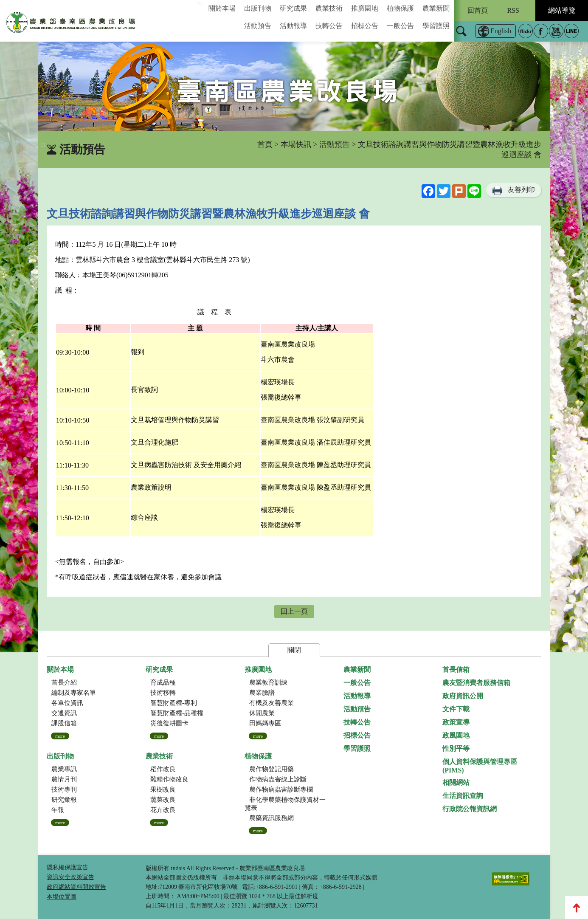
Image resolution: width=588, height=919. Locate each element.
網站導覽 (562, 10)
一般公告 (400, 26)
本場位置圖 (62, 897)
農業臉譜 (262, 693)
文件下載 (456, 709)
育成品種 (163, 682)
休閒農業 (262, 713)
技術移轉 (163, 693)
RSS (513, 10)
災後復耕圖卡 (169, 723)
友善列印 (521, 190)
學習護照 (436, 26)
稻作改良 (163, 769)
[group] (294, 86)
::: (200, 3)
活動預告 (258, 26)
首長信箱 (456, 670)
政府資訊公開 (463, 696)
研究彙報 (64, 800)
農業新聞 (436, 8)
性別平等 (456, 748)
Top (577, 908)
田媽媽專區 (265, 723)
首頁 (265, 144)
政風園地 (456, 735)
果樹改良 (163, 789)
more (60, 736)
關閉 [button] (294, 650)
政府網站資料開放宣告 (76, 887)
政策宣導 (456, 722)
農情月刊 (64, 779)
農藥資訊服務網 (271, 818)
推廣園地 (365, 8)
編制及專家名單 (74, 693)
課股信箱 (64, 723)
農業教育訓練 (268, 682)
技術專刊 (64, 789)
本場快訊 (296, 144)
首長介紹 (64, 682)
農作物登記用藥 (271, 769)
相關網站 (456, 782)
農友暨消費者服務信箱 (476, 683)
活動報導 (293, 26)
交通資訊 (64, 713)
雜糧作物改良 (169, 779)
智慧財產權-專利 (174, 703)
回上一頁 (294, 611)
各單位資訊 (67, 703)
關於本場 (222, 8)
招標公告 (365, 26)
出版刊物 (258, 8)
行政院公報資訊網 (470, 809)
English (501, 31)
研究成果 (293, 8)
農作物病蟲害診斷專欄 (281, 789)
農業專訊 (64, 769)
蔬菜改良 (163, 800)
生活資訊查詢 (463, 796)
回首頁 (478, 10)
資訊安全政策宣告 (70, 877)
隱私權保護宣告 (68, 867)
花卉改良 (163, 810)
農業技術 (329, 8)
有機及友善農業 (271, 703)
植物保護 (400, 8)
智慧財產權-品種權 (177, 713)
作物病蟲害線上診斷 (278, 779)
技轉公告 (329, 26)
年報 (58, 810)
